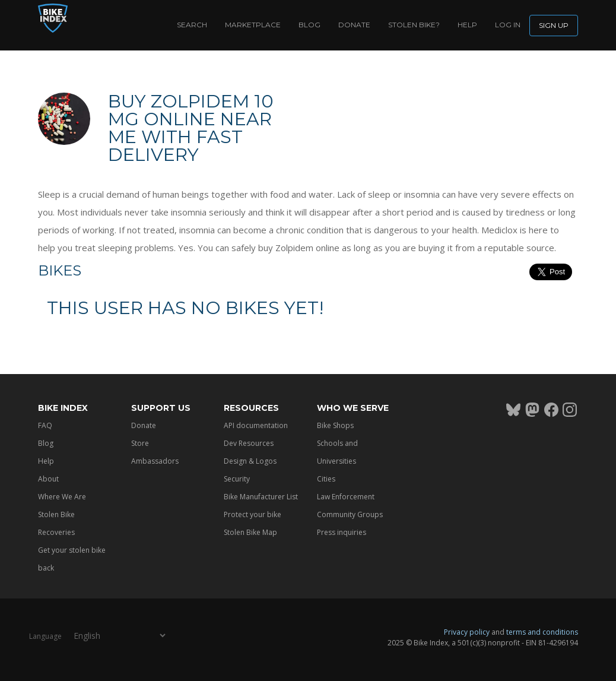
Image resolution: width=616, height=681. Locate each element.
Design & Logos (250, 461)
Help (467, 25)
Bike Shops (335, 425)
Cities (326, 479)
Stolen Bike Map (250, 532)
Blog (309, 25)
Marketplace (253, 25)
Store (140, 443)
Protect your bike (253, 514)
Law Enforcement (346, 497)
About (48, 479)
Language (45, 636)
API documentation (256, 425)
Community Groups (350, 514)
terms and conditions (542, 632)
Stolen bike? (414, 25)
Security (237, 479)
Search (192, 25)
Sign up (554, 25)
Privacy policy (467, 632)
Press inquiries (342, 532)
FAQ (45, 425)
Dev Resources (249, 443)
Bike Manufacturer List (261, 497)
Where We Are (62, 497)
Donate (354, 25)
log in (508, 25)
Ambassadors (155, 461)
